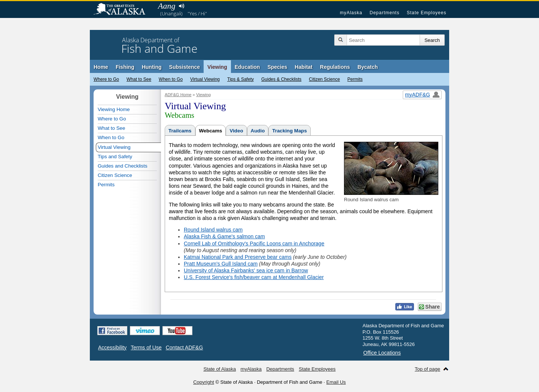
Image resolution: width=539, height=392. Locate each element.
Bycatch (368, 67)
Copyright (204, 382)
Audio (258, 131)
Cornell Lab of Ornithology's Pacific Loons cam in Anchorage (254, 244)
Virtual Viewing (205, 79)
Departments (384, 13)
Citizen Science (324, 79)
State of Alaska (123, 10)
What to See (139, 79)
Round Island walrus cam (213, 230)
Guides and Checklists (123, 166)
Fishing (125, 67)
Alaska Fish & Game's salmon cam (224, 236)
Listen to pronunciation (181, 6)
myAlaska (351, 13)
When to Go (171, 79)
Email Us (336, 382)
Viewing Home (114, 109)
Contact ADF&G (185, 347)
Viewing (217, 67)
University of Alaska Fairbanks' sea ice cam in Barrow (246, 270)
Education (247, 67)
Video (236, 131)
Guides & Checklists (281, 79)
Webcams (211, 131)
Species (277, 67)
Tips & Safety (240, 79)
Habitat (303, 67)
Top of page (427, 369)
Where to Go (106, 79)
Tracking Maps (290, 131)
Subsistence (185, 67)
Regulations (335, 67)
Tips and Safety (115, 157)
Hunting (152, 67)
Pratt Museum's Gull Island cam (221, 264)
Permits (355, 79)
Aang (167, 6)
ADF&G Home (178, 95)
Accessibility (112, 347)
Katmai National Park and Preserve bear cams (238, 257)
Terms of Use (146, 347)
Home (101, 67)
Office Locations (382, 353)
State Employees (427, 13)
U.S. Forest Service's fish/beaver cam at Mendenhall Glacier (254, 277)
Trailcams (180, 131)
